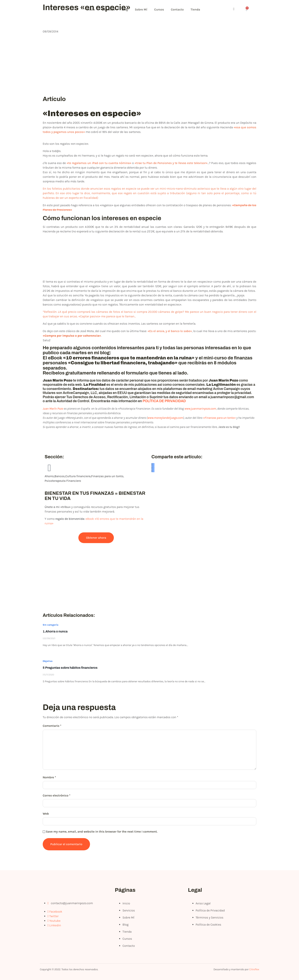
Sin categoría (51, 625)
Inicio (92, 9)
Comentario (52, 726)
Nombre (49, 777)
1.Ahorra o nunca (55, 631)
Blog (127, 9)
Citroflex (254, 969)
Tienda (200, 9)
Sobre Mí (144, 9)
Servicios (110, 9)
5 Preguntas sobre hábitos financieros (70, 668)
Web (46, 814)
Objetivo (48, 661)
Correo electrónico (57, 795)
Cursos (163, 9)
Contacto (182, 9)
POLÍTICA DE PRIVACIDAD (164, 401)
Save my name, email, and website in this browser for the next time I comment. (102, 832)
